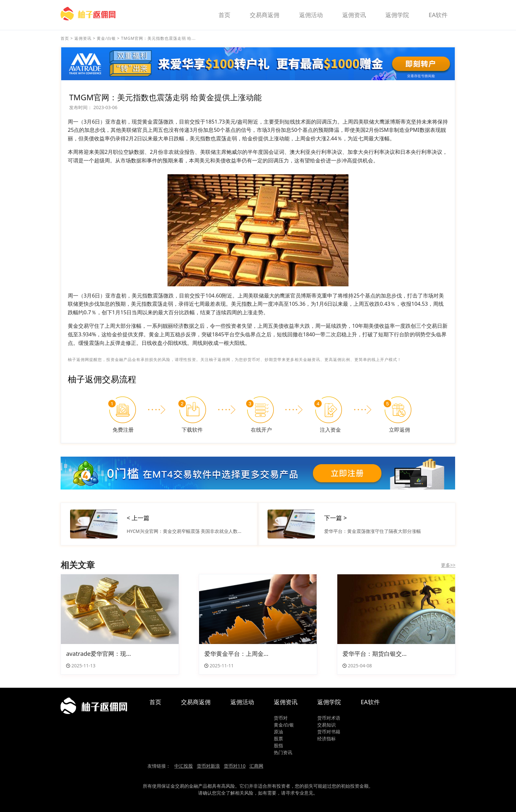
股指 (278, 745)
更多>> (448, 565)
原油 (278, 732)
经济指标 (326, 739)
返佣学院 (397, 15)
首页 (224, 15)
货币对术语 (329, 718)
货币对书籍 (329, 732)
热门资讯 (283, 752)
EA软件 (438, 15)
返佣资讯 (354, 15)
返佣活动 (311, 15)
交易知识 (326, 725)
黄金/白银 (106, 38)
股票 (278, 739)
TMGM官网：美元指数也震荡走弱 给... (158, 38)
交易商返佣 (265, 15)
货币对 (281, 718)
